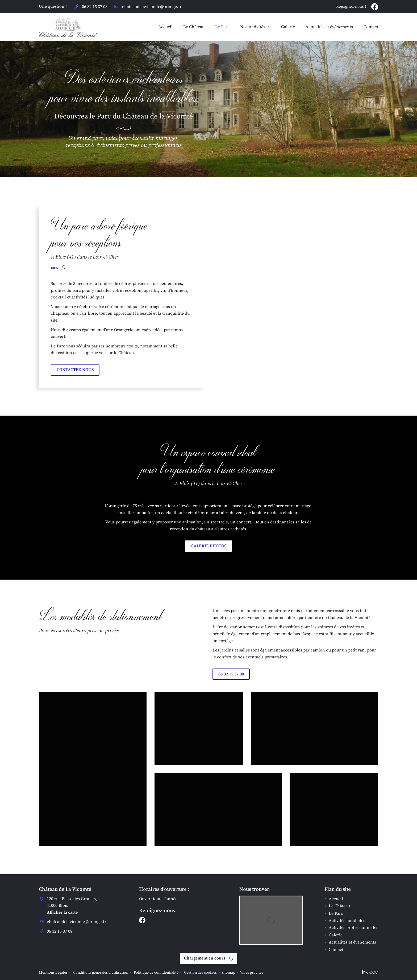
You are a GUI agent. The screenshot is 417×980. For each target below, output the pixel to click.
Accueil (165, 27)
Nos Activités (253, 27)
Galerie (288, 27)
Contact (371, 27)
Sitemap (228, 973)
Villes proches (251, 973)
